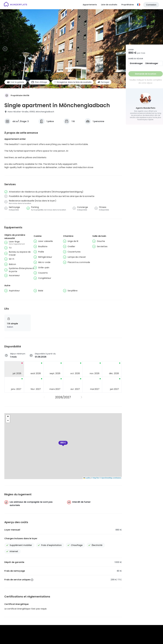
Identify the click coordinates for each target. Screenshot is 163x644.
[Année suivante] (82, 397)
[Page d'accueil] (16, 5)
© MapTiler (95, 478)
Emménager (136, 63)
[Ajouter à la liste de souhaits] (73, 82)
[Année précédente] (44, 397)
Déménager (152, 63)
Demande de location (146, 74)
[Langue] (139, 5)
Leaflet (87, 478)
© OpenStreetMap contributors (110, 478)
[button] (63, 443)
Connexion (151, 5)
